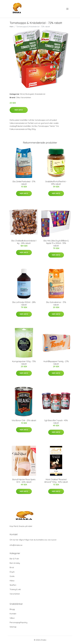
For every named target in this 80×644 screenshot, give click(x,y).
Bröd (22, 94)
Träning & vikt (15, 589)
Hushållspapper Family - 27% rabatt (56, 363)
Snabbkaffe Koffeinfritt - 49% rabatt (56, 183)
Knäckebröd (40, 94)
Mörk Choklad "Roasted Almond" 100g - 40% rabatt (56, 481)
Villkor (12, 618)
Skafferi (13, 585)
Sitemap (13, 627)
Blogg (12, 609)
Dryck (12, 572)
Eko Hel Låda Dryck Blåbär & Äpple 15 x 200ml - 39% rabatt (56, 243)
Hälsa (12, 581)
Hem (12, 27)
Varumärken (15, 594)
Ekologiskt (30, 94)
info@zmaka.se (16, 545)
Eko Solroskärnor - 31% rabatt (56, 303)
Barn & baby (15, 563)
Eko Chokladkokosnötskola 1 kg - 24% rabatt (24, 242)
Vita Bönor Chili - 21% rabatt (24, 420)
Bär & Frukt (14, 559)
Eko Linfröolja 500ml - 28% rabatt (24, 303)
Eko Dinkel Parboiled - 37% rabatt (24, 183)
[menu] (68, 9)
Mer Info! (19, 110)
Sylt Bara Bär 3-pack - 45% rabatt (56, 422)
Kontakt (13, 614)
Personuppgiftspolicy (19, 622)
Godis (12, 576)
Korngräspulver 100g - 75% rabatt (24, 363)
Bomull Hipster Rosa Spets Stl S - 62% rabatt (24, 481)
